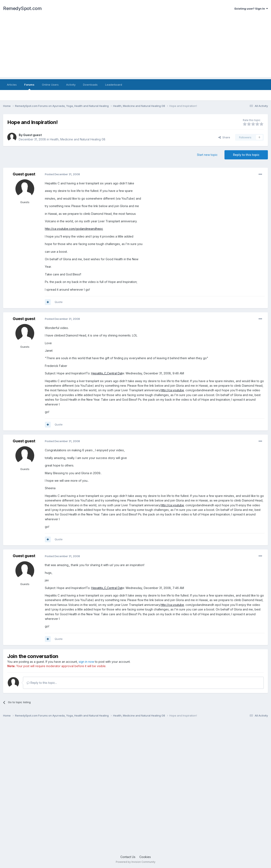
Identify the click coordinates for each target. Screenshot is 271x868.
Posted (62, 174)
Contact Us (128, 857)
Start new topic (207, 155)
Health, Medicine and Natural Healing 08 (78, 139)
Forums (29, 86)
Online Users (50, 85)
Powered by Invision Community (136, 862)
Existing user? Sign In (251, 9)
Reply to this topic (246, 155)
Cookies (145, 857)
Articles (12, 85)
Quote (59, 302)
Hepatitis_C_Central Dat (107, 373)
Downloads (90, 85)
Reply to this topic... (42, 683)
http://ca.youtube (172, 390)
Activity (71, 85)
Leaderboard (114, 85)
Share (224, 137)
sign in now (86, 662)
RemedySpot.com (22, 8)
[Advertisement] (136, 48)
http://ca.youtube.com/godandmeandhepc (74, 229)
